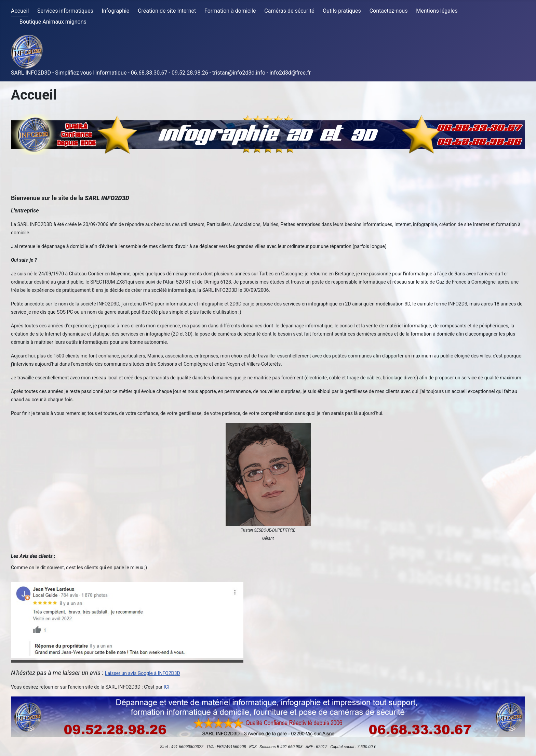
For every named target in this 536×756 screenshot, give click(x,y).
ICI (167, 687)
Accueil (20, 11)
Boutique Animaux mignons (53, 22)
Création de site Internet (167, 11)
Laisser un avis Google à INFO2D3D (143, 673)
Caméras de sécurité (289, 11)
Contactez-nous (389, 11)
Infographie (116, 11)
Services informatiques (65, 11)
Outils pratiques (342, 11)
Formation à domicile (230, 11)
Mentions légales (437, 11)
